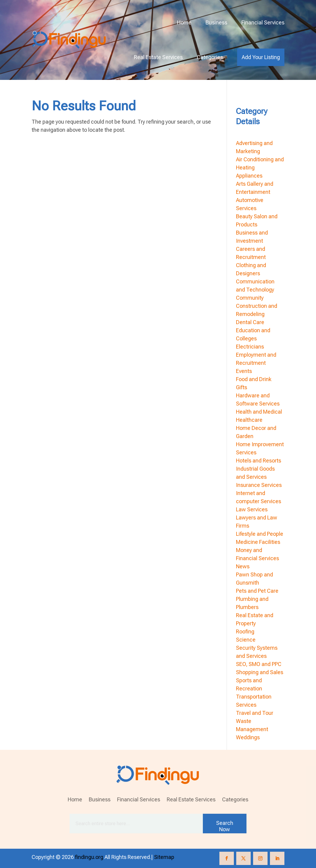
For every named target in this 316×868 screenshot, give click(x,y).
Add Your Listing (261, 57)
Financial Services (263, 22)
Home (184, 22)
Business (216, 22)
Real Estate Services (158, 57)
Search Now (225, 826)
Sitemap (164, 857)
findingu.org (89, 857)
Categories (210, 57)
